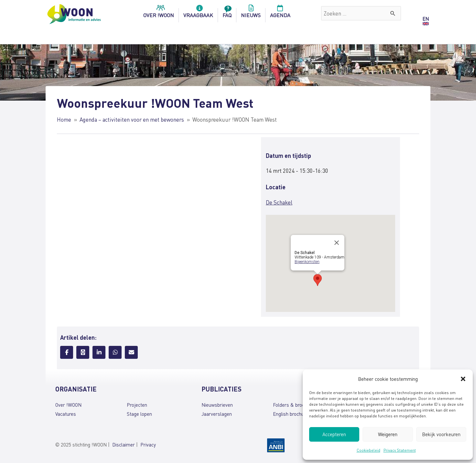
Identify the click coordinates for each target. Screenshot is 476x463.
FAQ (227, 13)
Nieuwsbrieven (217, 405)
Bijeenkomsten (307, 262)
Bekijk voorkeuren (441, 434)
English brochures (292, 414)
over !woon (159, 13)
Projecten (137, 405)
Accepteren (334, 434)
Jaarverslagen (217, 414)
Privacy (148, 445)
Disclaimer (124, 445)
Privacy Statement (400, 450)
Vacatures (66, 414)
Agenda (280, 13)
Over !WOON (68, 405)
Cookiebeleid (368, 450)
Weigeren (388, 434)
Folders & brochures (295, 405)
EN (426, 19)
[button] (463, 379)
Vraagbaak (198, 13)
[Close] (337, 243)
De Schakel (279, 202)
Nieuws (251, 13)
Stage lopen (139, 414)
